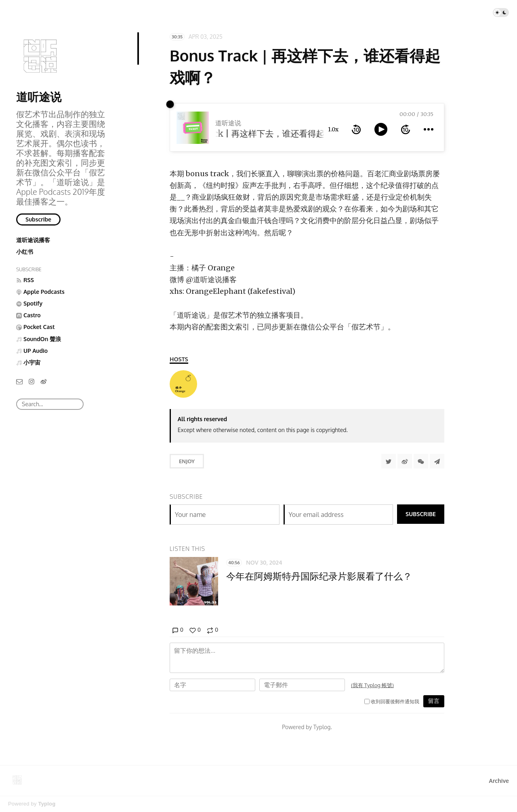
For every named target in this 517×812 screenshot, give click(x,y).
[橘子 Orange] (183, 384)
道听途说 (39, 97)
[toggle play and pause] (381, 129)
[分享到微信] (421, 461)
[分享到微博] (405, 461)
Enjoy (187, 461)
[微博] (44, 381)
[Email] (19, 381)
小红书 (25, 252)
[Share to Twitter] (389, 461)
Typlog (47, 804)
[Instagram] (32, 381)
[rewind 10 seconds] (356, 129)
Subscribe (38, 219)
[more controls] (429, 129)
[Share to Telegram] (437, 461)
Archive (499, 781)
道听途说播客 (33, 240)
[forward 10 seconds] (406, 129)
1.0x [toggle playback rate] (333, 129)
